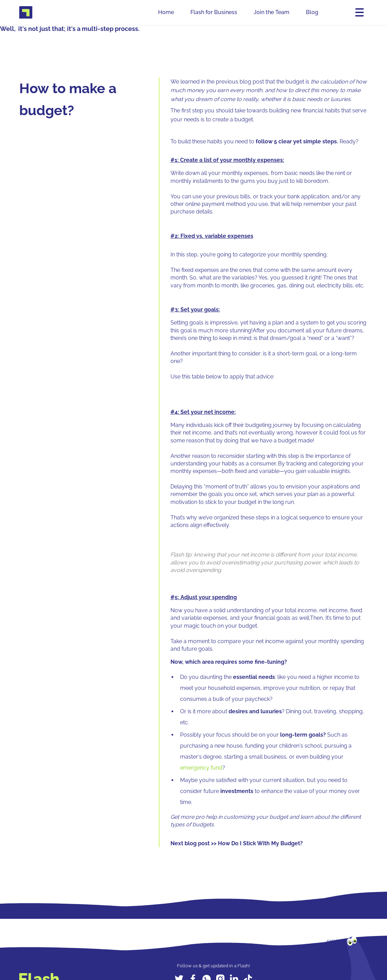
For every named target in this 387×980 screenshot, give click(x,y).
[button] (358, 12)
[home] (26, 12)
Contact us (338, 948)
